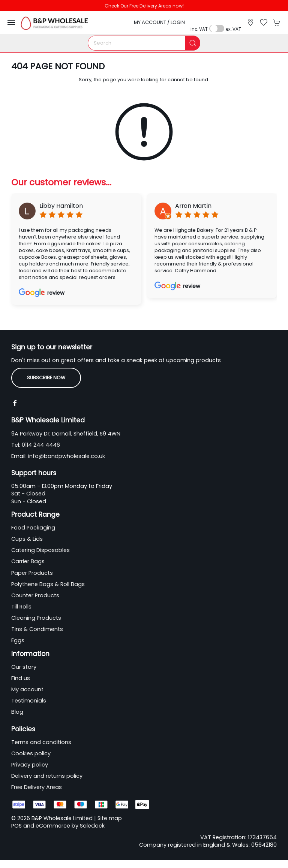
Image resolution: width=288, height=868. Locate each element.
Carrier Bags (28, 561)
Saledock (92, 826)
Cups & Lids (27, 539)
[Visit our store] (250, 22)
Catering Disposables (40, 550)
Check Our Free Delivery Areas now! (144, 6)
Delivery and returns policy (47, 776)
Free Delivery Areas (37, 787)
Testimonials (29, 701)
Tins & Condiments (37, 629)
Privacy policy (30, 765)
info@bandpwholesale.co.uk (67, 456)
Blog (17, 712)
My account (27, 689)
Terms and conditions (41, 742)
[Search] (144, 43)
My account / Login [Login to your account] (159, 22)
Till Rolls (21, 607)
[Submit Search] (193, 43)
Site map (110, 818)
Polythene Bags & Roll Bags (48, 584)
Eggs (18, 640)
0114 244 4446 (41, 445)
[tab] (105, 318)
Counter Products (35, 595)
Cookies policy (31, 753)
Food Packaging (33, 528)
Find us (21, 678)
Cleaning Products (36, 618)
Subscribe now (46, 378)
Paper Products (32, 573)
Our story (24, 667)
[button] (11, 22)
